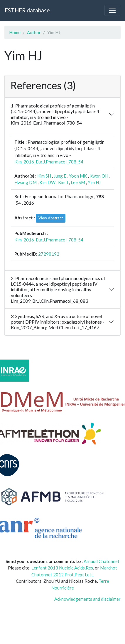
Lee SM (78, 182)
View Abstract (51, 218)
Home (15, 32)
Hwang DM (26, 182)
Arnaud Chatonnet (102, 561)
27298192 (49, 254)
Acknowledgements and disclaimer (87, 599)
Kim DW (47, 182)
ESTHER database (27, 10)
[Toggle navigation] (112, 10)
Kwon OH (99, 176)
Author (34, 32)
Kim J (63, 182)
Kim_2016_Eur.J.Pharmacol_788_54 (49, 162)
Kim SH (44, 176)
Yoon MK (78, 176)
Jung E (60, 176)
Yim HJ (94, 182)
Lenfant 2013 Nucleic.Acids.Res (62, 568)
